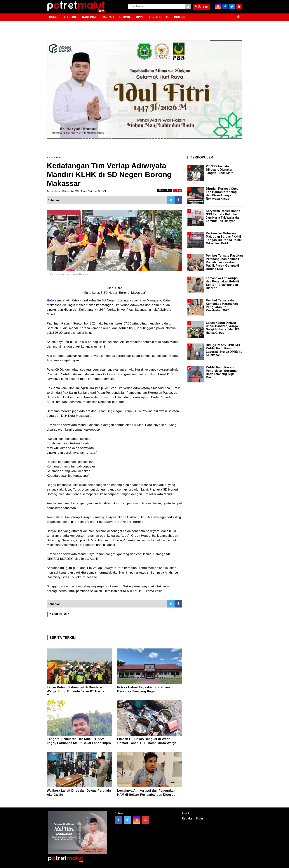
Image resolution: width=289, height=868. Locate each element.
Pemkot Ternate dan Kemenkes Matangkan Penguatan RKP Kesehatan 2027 (222, 306)
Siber (200, 818)
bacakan (165, 190)
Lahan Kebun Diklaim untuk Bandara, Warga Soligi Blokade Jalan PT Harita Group (76, 691)
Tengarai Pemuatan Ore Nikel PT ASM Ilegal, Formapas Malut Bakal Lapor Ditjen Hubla (79, 743)
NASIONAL (89, 17)
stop (177, 190)
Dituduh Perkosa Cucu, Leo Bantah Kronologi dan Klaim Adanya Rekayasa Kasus (223, 194)
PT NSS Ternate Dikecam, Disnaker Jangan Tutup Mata (220, 170)
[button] (238, 15)
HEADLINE (70, 17)
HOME (53, 17)
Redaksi (187, 818)
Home (50, 157)
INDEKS (179, 17)
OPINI (140, 17)
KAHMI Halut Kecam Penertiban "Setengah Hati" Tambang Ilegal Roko (222, 372)
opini (59, 157)
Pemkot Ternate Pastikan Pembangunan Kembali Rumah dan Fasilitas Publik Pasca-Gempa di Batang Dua (224, 262)
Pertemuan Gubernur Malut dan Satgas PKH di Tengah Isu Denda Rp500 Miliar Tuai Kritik (224, 238)
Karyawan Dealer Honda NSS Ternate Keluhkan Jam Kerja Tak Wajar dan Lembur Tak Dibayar (223, 216)
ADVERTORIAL (159, 17)
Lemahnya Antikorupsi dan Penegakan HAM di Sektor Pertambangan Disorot (222, 283)
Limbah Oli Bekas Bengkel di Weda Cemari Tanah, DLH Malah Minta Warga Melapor (147, 743)
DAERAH (108, 17)
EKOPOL (125, 17)
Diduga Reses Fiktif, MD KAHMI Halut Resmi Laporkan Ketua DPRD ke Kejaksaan (224, 350)
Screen (202, 6)
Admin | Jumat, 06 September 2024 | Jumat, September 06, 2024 (76, 191)
